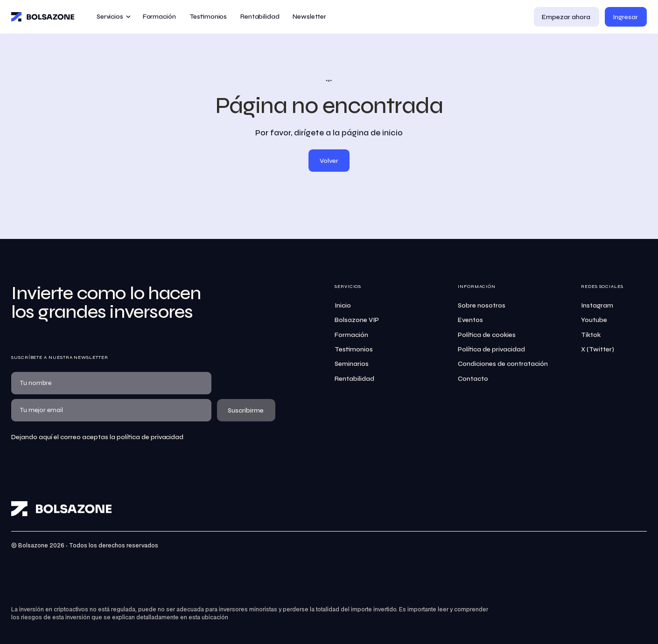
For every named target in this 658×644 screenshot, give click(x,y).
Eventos (470, 320)
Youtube (594, 320)
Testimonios (354, 349)
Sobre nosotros (482, 305)
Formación (351, 335)
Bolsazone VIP (357, 320)
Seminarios (352, 364)
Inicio (343, 305)
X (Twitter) (598, 349)
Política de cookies (487, 335)
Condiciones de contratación (503, 364)
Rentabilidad (354, 379)
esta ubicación (208, 618)
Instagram (597, 305)
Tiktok (591, 335)
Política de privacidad (491, 349)
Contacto (473, 379)
